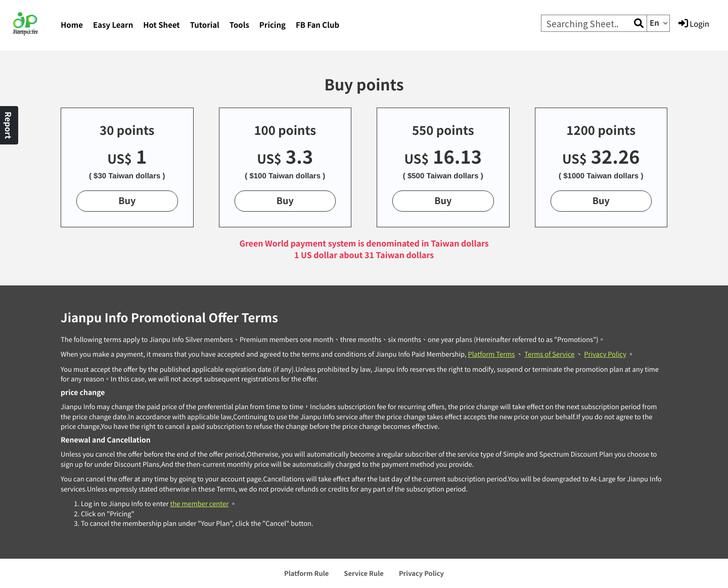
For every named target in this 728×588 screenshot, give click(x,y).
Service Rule (364, 573)
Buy (127, 201)
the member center (199, 503)
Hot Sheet (161, 25)
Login (694, 24)
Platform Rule (306, 573)
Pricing (272, 25)
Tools (239, 25)
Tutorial (205, 25)
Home (72, 25)
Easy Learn (113, 25)
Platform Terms (491, 354)
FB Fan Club (317, 25)
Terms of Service (549, 354)
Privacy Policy (605, 354)
